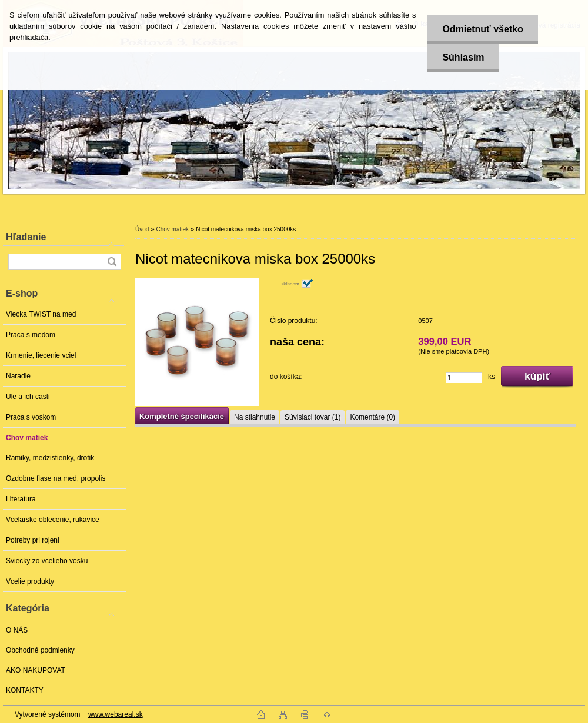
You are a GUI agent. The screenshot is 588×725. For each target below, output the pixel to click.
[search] (112, 262)
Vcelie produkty (30, 581)
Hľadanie (26, 237)
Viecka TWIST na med (41, 314)
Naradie (18, 376)
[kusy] (464, 378)
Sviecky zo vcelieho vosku (47, 561)
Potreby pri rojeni (33, 540)
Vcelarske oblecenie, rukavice (53, 520)
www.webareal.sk (116, 714)
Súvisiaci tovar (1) (313, 417)
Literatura (21, 499)
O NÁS (17, 630)
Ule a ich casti (28, 397)
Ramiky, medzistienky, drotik (50, 458)
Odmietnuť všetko (482, 29)
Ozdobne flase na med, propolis (56, 478)
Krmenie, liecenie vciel (41, 355)
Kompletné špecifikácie (182, 416)
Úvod (142, 229)
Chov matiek (27, 438)
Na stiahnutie (255, 417)
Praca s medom (31, 335)
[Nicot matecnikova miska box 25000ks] (197, 342)
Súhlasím (463, 57)
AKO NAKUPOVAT (36, 670)
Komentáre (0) (372, 417)
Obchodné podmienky (40, 650)
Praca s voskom (31, 417)
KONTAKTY (25, 690)
